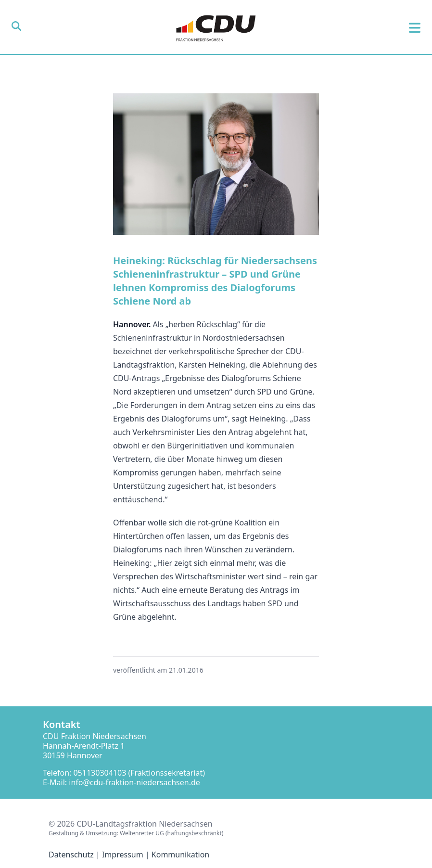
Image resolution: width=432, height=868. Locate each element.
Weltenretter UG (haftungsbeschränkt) (172, 833)
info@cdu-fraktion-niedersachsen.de (134, 782)
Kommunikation (180, 855)
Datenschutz (71, 855)
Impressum (123, 855)
